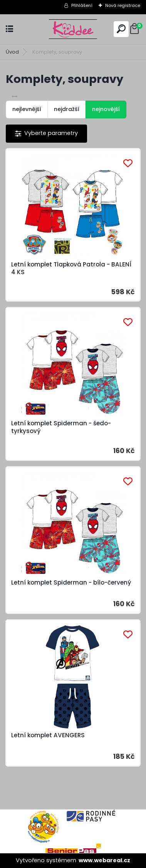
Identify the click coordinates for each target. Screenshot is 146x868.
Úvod (12, 52)
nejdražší (67, 109)
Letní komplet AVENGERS (48, 735)
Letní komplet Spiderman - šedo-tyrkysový (61, 427)
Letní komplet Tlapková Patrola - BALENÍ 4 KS (71, 268)
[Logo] (73, 29)
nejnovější (106, 109)
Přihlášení (82, 5)
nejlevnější (27, 109)
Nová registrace (123, 5)
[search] (121, 29)
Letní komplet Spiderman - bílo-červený (71, 583)
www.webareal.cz (104, 860)
